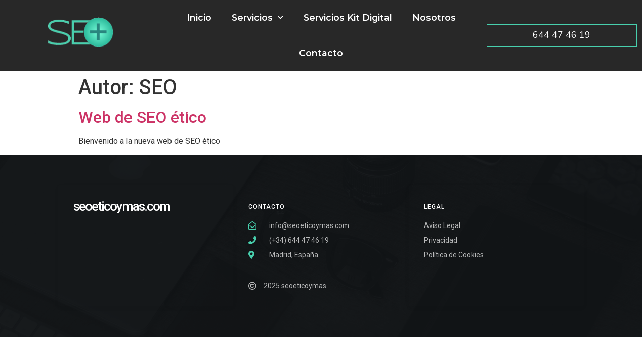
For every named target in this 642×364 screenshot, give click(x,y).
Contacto (321, 53)
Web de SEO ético (142, 117)
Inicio (199, 17)
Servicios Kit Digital (348, 17)
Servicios (258, 18)
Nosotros (434, 17)
